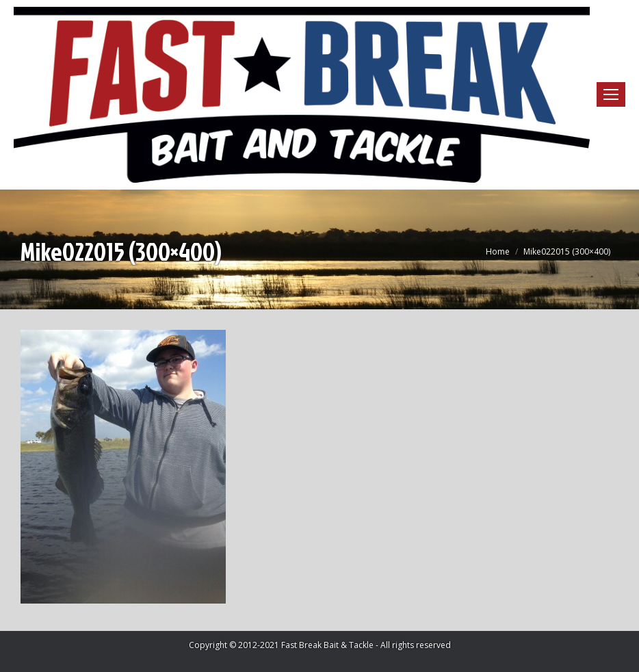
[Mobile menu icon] (611, 94)
